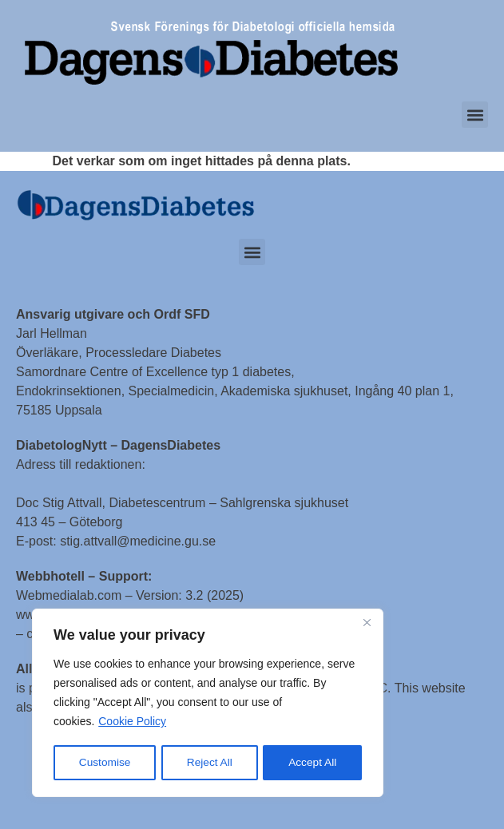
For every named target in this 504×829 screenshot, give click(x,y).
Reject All (209, 763)
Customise (105, 763)
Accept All (313, 763)
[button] (475, 115)
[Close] (367, 624)
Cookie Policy (132, 723)
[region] (208, 704)
